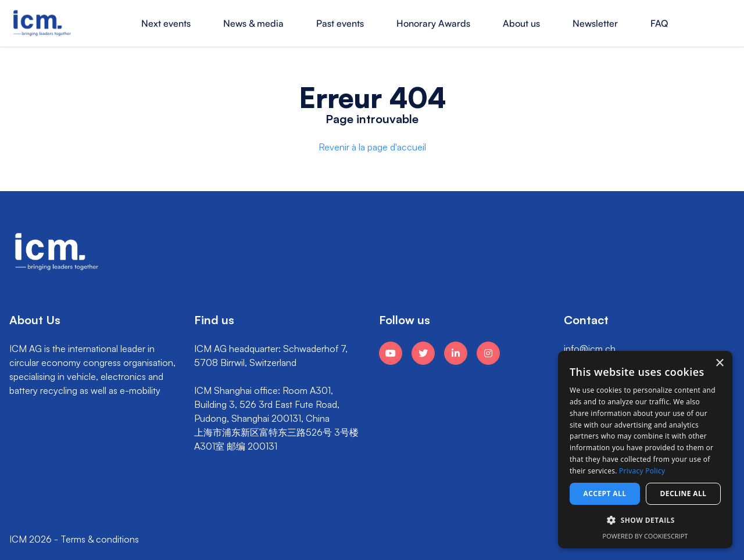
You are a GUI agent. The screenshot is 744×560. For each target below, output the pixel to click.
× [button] (719, 363)
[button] (645, 520)
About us (521, 23)
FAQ (659, 23)
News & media (253, 23)
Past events (340, 23)
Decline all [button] (684, 493)
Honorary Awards (433, 23)
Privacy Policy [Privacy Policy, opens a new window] (642, 471)
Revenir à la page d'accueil (372, 147)
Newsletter (595, 23)
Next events (166, 23)
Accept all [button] (605, 493)
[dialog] (645, 450)
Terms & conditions (100, 539)
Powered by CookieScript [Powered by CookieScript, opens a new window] (645, 536)
